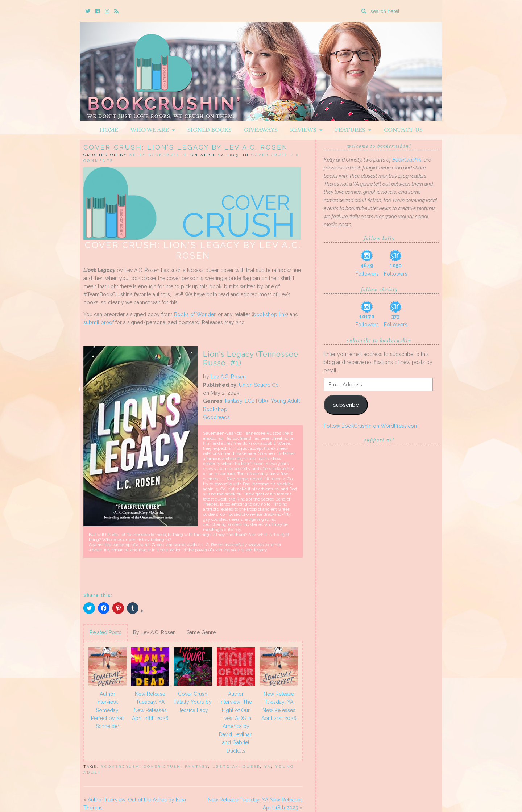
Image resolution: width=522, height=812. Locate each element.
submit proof (99, 322)
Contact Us (403, 130)
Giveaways (261, 130)
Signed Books (210, 130)
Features (353, 130)
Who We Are (153, 130)
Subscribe (346, 405)
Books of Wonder (195, 314)
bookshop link (270, 314)
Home (109, 130)
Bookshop (215, 409)
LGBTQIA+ (256, 401)
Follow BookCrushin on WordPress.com (371, 426)
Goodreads (216, 417)
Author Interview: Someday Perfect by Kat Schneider (107, 710)
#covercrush (120, 767)
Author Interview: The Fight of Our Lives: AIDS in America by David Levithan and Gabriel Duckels (236, 722)
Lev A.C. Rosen (228, 377)
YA (268, 767)
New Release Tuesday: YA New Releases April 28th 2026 (150, 706)
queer (252, 767)
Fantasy (234, 401)
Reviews (306, 130)
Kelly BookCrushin (158, 155)
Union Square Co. (259, 385)
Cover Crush (270, 155)
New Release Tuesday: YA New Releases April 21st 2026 (279, 706)
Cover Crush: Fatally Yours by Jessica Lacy (193, 702)
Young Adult (285, 401)
